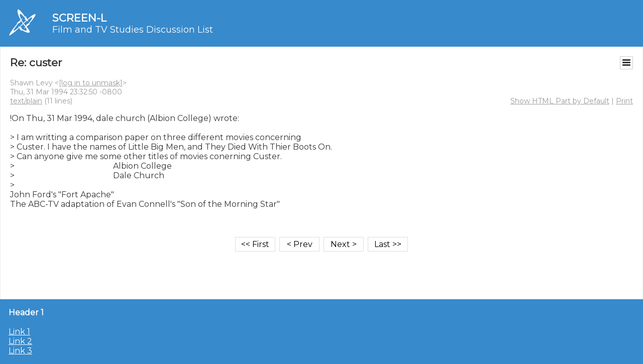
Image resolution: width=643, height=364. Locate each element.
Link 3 (20, 351)
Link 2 (20, 341)
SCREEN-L (79, 18)
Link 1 (19, 332)
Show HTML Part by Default (560, 101)
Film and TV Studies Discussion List (133, 30)
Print (624, 101)
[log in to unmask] (91, 83)
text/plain (26, 101)
